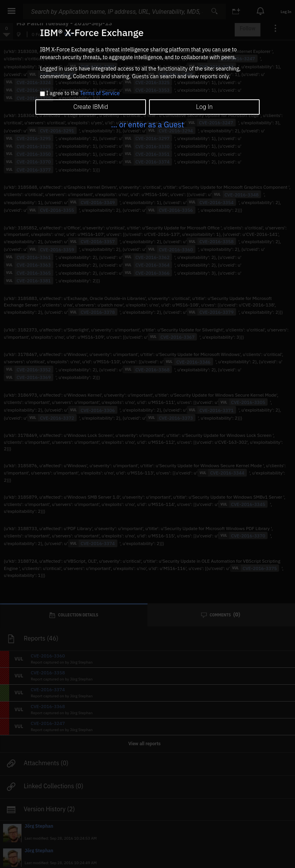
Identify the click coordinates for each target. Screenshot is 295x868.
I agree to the (83, 94)
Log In (204, 107)
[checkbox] (42, 94)
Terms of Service (100, 93)
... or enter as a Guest (147, 124)
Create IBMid (91, 107)
